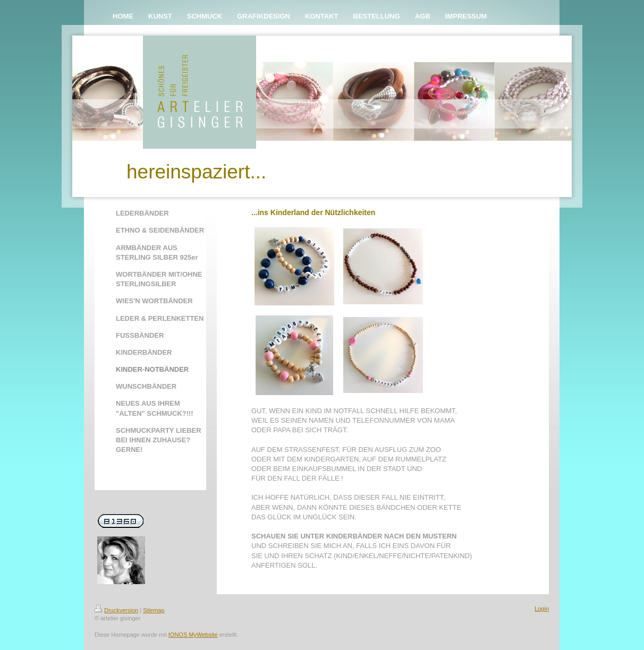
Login (542, 609)
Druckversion (116, 610)
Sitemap (154, 610)
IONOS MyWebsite (193, 635)
